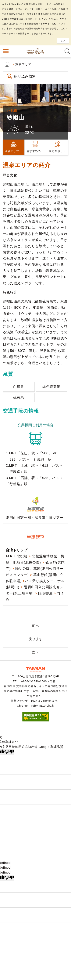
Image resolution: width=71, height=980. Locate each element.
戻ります (36, 639)
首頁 (7, 64)
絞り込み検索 (25, 76)
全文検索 (67, 51)
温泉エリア (23, 64)
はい (63, 40)
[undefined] (9, 878)
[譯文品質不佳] (9, 752)
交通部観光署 (36, 669)
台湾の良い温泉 (36, 51)
